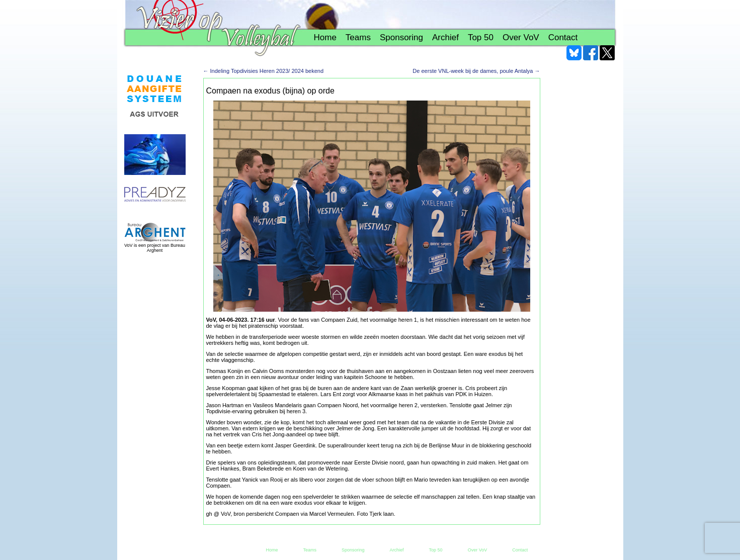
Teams (358, 37)
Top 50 (481, 37)
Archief (445, 37)
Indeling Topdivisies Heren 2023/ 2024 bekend (264, 71)
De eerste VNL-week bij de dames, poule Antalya (476, 71)
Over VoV (521, 37)
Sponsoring (401, 37)
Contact (563, 37)
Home (325, 37)
